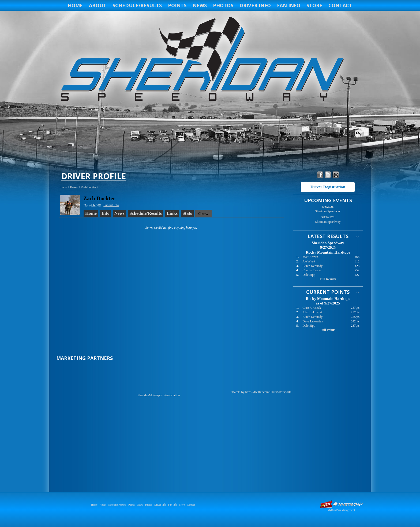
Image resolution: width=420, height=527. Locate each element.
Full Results (328, 279)
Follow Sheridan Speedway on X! (328, 175)
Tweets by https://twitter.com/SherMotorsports (261, 392)
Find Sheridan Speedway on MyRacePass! (336, 175)
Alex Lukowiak (312, 312)
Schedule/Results (137, 5)
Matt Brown (310, 257)
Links (172, 213)
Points (177, 5)
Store (314, 5)
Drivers (74, 187)
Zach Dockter (89, 187)
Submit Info (111, 205)
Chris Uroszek (312, 308)
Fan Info (289, 5)
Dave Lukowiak (313, 321)
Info (106, 213)
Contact (340, 5)
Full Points (328, 330)
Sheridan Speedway (201, 59)
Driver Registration (328, 187)
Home (75, 5)
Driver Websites (341, 504)
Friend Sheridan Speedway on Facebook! (320, 175)
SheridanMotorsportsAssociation (159, 395)
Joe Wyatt (309, 261)
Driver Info (255, 5)
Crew (203, 214)
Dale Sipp (309, 275)
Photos (223, 5)
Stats (187, 213)
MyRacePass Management (341, 510)
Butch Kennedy (312, 266)
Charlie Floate (312, 270)
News (200, 5)
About (98, 5)
